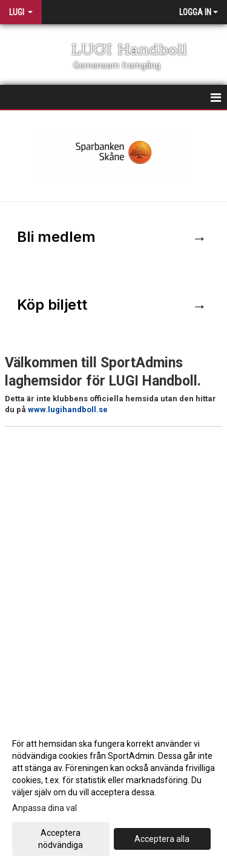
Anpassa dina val (44, 808)
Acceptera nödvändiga (61, 839)
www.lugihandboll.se (68, 409)
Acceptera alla (162, 839)
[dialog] (113, 794)
